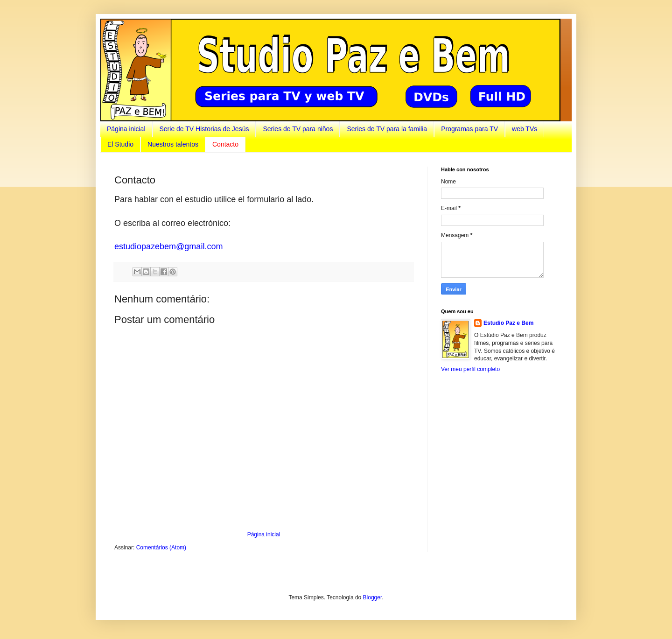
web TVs (525, 129)
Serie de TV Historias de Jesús (204, 129)
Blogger (373, 597)
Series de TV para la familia (387, 129)
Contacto (225, 144)
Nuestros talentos (173, 144)
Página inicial (126, 129)
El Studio (120, 144)
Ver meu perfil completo (470, 369)
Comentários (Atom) (161, 548)
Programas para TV (469, 129)
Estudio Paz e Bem (508, 323)
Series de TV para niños (298, 129)
